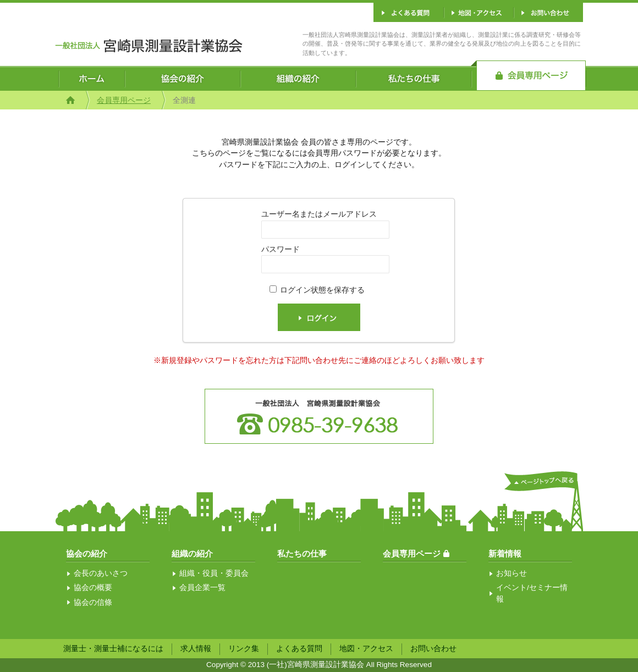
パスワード (280, 249)
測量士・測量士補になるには (113, 649)
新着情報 (505, 553)
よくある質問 (299, 649)
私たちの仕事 (302, 553)
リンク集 (244, 649)
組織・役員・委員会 (214, 573)
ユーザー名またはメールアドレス (319, 214)
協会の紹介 (87, 553)
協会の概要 (93, 588)
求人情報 (196, 649)
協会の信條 (93, 602)
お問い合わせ (433, 649)
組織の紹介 (192, 553)
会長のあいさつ (101, 573)
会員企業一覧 (202, 588)
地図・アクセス (366, 649)
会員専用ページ (124, 100)
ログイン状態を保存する (322, 290)
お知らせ (512, 573)
